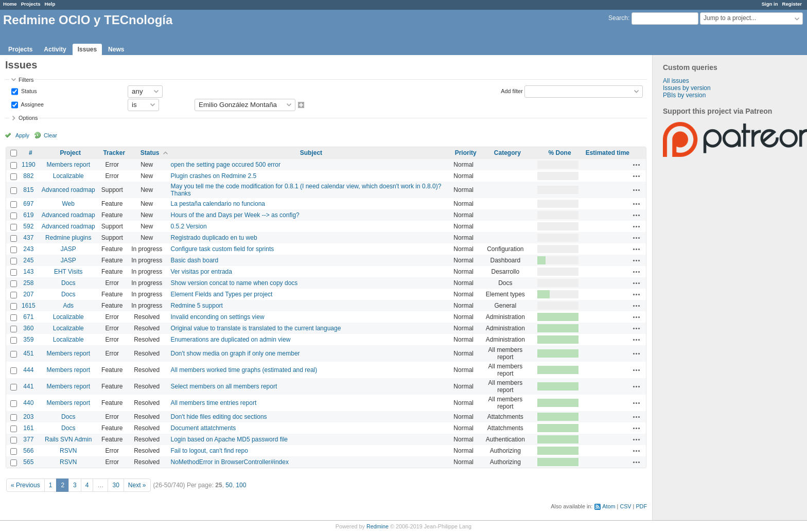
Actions (637, 165)
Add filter (512, 91)
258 (28, 283)
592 (28, 226)
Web (68, 204)
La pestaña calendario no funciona (218, 204)
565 (28, 462)
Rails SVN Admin (68, 439)
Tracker (114, 153)
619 (28, 215)
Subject (311, 153)
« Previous (25, 485)
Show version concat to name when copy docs (234, 283)
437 (28, 238)
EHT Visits (68, 272)
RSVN (68, 451)
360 (28, 328)
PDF (641, 506)
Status (28, 91)
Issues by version (687, 88)
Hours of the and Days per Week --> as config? (235, 215)
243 (28, 249)
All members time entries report (214, 403)
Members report (68, 165)
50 (229, 485)
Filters (26, 80)
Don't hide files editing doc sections (219, 417)
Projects (31, 4)
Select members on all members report (224, 386)
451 (28, 353)
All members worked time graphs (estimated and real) (244, 370)
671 (28, 317)
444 (28, 370)
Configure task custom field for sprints (223, 249)
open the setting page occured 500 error (226, 165)
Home (10, 4)
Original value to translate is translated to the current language (256, 328)
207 (28, 294)
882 (28, 176)
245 (28, 260)
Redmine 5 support (197, 306)
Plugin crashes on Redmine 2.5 (214, 176)
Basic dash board (195, 260)
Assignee (32, 104)
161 (28, 428)
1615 (29, 306)
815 (28, 190)
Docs (68, 283)
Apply (22, 135)
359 (28, 340)
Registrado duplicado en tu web (214, 238)
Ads (68, 306)
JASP (68, 249)
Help (50, 4)
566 (28, 451)
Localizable (68, 176)
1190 (29, 165)
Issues (87, 49)
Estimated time (608, 153)
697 (28, 204)
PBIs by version (684, 95)
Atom (609, 506)
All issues (676, 81)
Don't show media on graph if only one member (235, 353)
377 (28, 439)
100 (241, 485)
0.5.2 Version (189, 226)
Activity (55, 49)
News (116, 49)
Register (792, 4)
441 (28, 386)
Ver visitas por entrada (201, 272)
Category (507, 153)
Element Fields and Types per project (222, 294)
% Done (560, 153)
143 (28, 272)
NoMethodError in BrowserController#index (230, 462)
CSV (625, 506)
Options (28, 118)
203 (28, 417)
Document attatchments (204, 428)
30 (116, 485)
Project (70, 153)
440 (28, 403)
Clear (50, 135)
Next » (137, 485)
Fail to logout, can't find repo (209, 451)
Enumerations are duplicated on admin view (231, 340)
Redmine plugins (68, 238)
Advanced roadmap (68, 190)
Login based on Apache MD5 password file (229, 439)
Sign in (770, 4)
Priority (466, 153)
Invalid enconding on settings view (218, 317)
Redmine (378, 526)
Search (618, 18)
